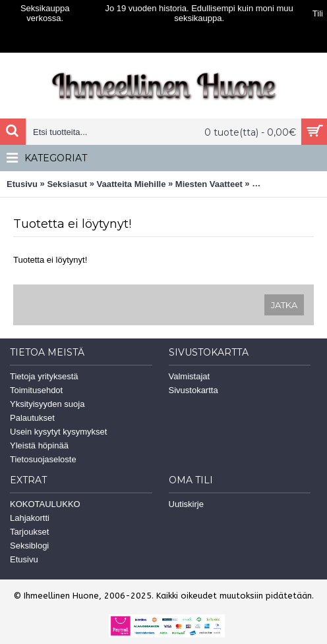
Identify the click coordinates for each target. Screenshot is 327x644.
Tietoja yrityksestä (44, 376)
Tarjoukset (29, 532)
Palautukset (32, 418)
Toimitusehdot (36, 390)
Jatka (284, 305)
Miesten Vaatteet (209, 184)
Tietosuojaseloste (43, 459)
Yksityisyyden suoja (47, 404)
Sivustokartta (193, 390)
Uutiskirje (186, 504)
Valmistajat (190, 376)
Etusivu (22, 184)
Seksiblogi (29, 546)
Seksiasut (67, 184)
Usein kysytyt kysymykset (58, 432)
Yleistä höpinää (39, 445)
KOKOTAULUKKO (45, 504)
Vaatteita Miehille (132, 184)
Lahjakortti (30, 518)
